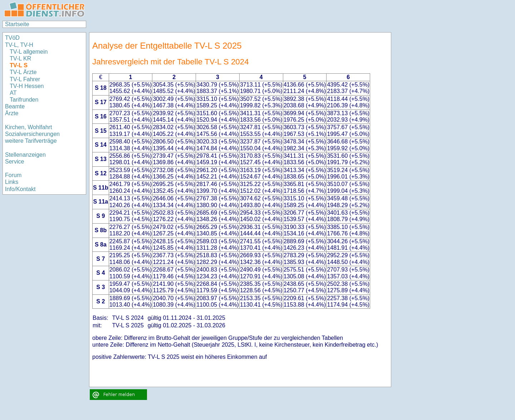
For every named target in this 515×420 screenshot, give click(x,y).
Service (14, 162)
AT (13, 93)
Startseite (17, 24)
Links (12, 182)
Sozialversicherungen (32, 134)
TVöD (12, 38)
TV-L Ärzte (23, 72)
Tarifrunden (25, 100)
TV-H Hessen (27, 86)
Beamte (15, 106)
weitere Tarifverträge (31, 141)
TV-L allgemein (29, 52)
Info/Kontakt (20, 189)
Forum (13, 175)
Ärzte (12, 113)
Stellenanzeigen (25, 155)
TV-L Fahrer (25, 79)
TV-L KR (21, 58)
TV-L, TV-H (19, 45)
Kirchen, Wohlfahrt (28, 127)
